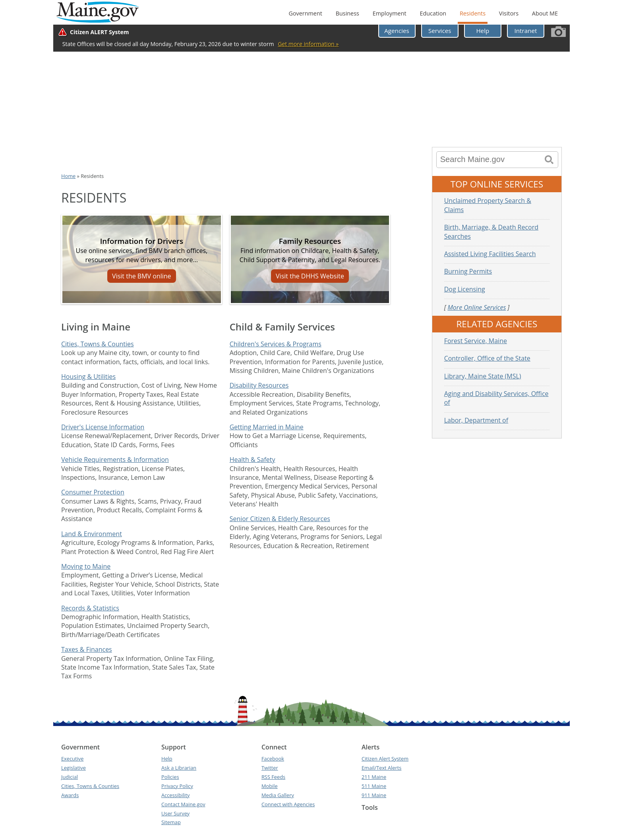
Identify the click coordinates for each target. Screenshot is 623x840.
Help (483, 31)
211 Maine (374, 777)
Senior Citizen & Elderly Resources (280, 519)
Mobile (270, 786)
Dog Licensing (465, 289)
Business (347, 13)
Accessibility (175, 795)
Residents (473, 13)
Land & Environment (92, 534)
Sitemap (171, 822)
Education (433, 13)
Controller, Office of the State (487, 358)
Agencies (397, 31)
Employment (390, 13)
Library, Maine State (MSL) (483, 376)
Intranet (526, 31)
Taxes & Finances (87, 649)
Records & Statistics (90, 608)
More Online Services (477, 307)
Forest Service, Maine (476, 341)
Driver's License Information (103, 427)
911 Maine (374, 795)
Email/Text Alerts (381, 768)
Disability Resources (259, 385)
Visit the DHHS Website (310, 276)
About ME (545, 13)
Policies (170, 777)
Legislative (74, 768)
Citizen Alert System (385, 759)
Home (68, 176)
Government (305, 13)
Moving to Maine (86, 566)
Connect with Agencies (288, 804)
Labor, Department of (476, 420)
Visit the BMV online (142, 276)
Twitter (270, 768)
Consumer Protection (93, 492)
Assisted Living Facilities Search (490, 254)
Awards (70, 795)
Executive (72, 759)
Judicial (70, 777)
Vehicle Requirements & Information (115, 460)
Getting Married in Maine (267, 427)
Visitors (509, 13)
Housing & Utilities (88, 377)
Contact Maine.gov (183, 804)
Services (440, 31)
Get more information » (308, 44)
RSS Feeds (273, 777)
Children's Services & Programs (276, 344)
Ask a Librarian (179, 768)
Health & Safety (252, 460)
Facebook (273, 759)
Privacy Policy (177, 786)
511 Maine (374, 786)
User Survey (175, 813)
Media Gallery (278, 795)
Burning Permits (468, 271)
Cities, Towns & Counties (98, 344)
